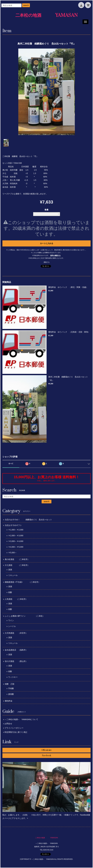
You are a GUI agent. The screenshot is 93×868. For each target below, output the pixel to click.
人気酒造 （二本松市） (16, 599)
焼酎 (10, 592)
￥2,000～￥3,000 (16, 536)
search (26, 5)
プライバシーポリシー (14, 728)
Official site (46, 750)
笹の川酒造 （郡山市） (16, 661)
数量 (47, 210)
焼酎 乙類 (10, 684)
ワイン (11, 620)
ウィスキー (13, 677)
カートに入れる (47, 243)
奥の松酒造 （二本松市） (17, 559)
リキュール (13, 575)
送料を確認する (55, 255)
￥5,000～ (12, 553)
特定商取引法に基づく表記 (16, 732)
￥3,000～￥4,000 (16, 541)
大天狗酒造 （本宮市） (16, 633)
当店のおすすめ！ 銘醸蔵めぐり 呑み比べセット (28, 520)
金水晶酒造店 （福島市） (16, 650)
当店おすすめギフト (13, 525)
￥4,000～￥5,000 (16, 547)
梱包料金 (9, 701)
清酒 (10, 570)
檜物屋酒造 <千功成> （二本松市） (22, 582)
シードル (12, 626)
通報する (47, 262)
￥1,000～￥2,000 (16, 530)
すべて (11, 464)
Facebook (47, 756)
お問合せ (8, 724)
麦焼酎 (11, 694)
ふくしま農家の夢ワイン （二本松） (25, 616)
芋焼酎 (11, 688)
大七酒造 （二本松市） (17, 565)
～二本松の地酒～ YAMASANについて (21, 719)
